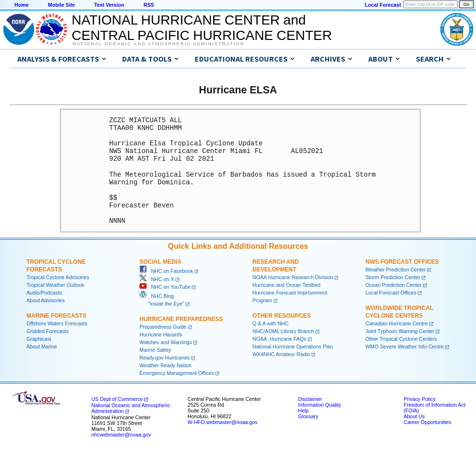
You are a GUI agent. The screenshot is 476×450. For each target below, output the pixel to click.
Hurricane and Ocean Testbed (286, 285)
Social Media (160, 262)
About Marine (42, 347)
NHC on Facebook (166, 271)
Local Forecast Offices (391, 293)
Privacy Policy (419, 399)
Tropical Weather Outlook (55, 285)
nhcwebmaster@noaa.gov (121, 435)
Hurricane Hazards (161, 334)
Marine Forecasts (56, 316)
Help (303, 411)
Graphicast (39, 339)
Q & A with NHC (270, 323)
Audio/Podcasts (44, 293)
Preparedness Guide (163, 327)
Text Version (109, 5)
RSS (149, 5)
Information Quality (319, 405)
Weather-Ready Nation (165, 365)
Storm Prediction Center (393, 277)
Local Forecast (383, 5)
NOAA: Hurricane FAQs (279, 339)
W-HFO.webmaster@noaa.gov (223, 422)
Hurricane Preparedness (181, 319)
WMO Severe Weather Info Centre (405, 347)
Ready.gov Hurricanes (165, 358)
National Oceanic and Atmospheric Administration (158, 44)
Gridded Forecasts (48, 331)
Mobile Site (62, 5)
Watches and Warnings (166, 342)
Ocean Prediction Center (394, 285)
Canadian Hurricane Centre (397, 323)
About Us (414, 416)
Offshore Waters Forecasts (57, 323)
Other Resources (282, 316)
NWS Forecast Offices (402, 262)
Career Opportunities (427, 422)
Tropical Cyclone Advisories (58, 277)
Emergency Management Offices (177, 373)
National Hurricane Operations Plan (293, 347)
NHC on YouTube (165, 287)
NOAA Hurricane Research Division (293, 277)
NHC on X (157, 279)
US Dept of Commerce (117, 399)
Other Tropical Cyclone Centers (401, 339)
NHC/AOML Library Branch (283, 331)
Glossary (308, 416)
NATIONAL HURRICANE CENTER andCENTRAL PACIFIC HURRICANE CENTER (202, 28)
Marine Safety (155, 350)
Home (22, 5)
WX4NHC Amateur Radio (281, 354)
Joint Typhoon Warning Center (400, 331)
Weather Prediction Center (395, 270)
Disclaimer (310, 399)
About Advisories (45, 300)
